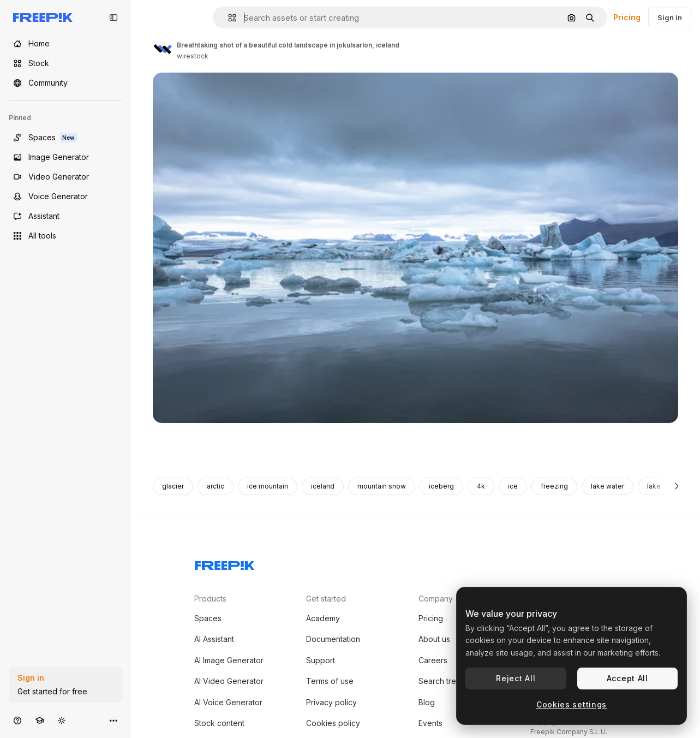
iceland (323, 486)
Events (430, 723)
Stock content (219, 723)
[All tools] (65, 236)
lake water (608, 486)
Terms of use (330, 681)
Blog (427, 702)
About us (434, 639)
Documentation (333, 639)
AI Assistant (214, 639)
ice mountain (268, 486)
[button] (228, 18)
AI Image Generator (229, 660)
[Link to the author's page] (163, 49)
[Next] (677, 486)
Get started (326, 599)
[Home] (65, 44)
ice (513, 486)
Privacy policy (331, 702)
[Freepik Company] (225, 563)
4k (481, 486)
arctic (216, 486)
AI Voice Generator (228, 702)
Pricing (627, 17)
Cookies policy (333, 723)
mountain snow (382, 486)
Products (210, 599)
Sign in (670, 17)
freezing (554, 486)
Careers (433, 660)
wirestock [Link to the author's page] (193, 56)
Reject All (516, 678)
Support (321, 660)
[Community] (65, 83)
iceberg (441, 486)
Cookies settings (572, 704)
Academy (323, 618)
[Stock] (65, 63)
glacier (173, 486)
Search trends (444, 681)
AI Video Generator (229, 681)
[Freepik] (43, 17)
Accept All (627, 678)
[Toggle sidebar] (113, 17)
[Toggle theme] (62, 720)
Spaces (208, 618)
